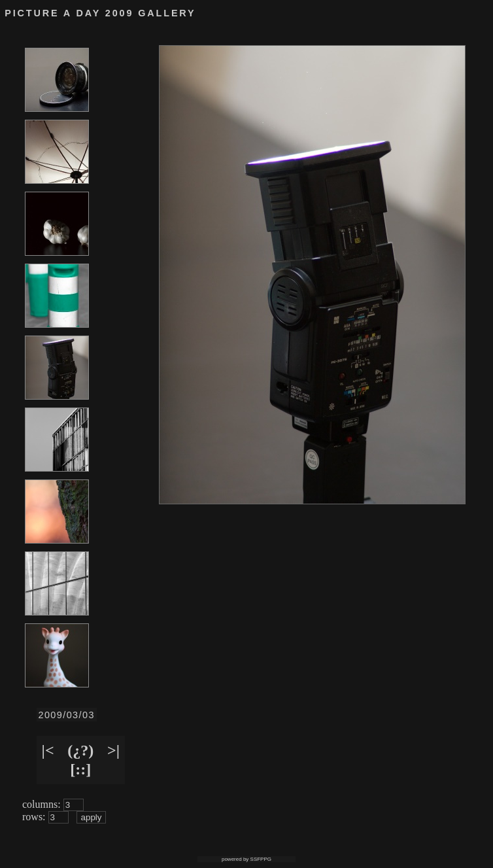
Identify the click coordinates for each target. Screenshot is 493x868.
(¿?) (80, 750)
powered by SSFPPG (246, 859)
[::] (80, 769)
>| (113, 750)
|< (48, 750)
